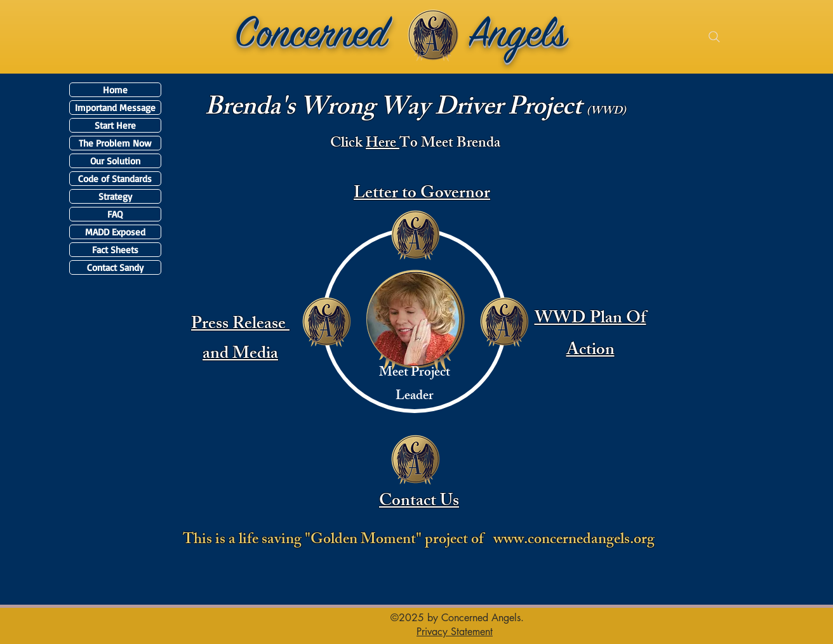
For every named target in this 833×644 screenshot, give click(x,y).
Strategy (115, 196)
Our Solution (115, 161)
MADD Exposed (115, 232)
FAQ (115, 214)
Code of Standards (115, 179)
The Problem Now (115, 143)
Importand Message (115, 108)
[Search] (714, 37)
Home (115, 90)
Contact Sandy (115, 267)
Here (383, 144)
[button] (455, 631)
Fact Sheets (115, 250)
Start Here (115, 125)
